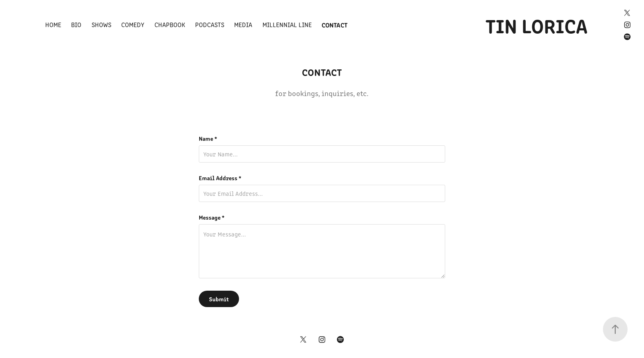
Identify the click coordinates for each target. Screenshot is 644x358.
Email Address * (220, 178)
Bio (76, 24)
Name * (208, 138)
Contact (335, 25)
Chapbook (170, 24)
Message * (212, 217)
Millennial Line (287, 24)
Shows (101, 24)
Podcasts (210, 24)
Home (53, 24)
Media (243, 24)
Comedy (133, 24)
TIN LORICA (537, 25)
